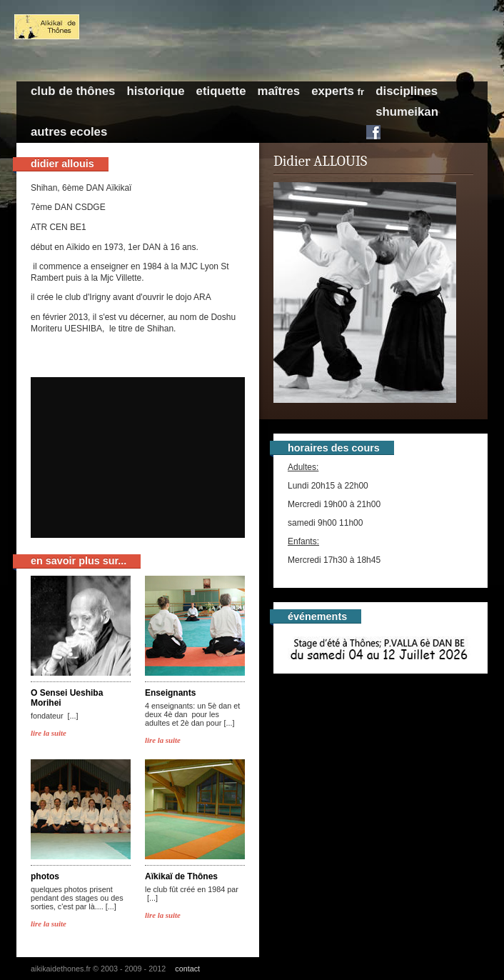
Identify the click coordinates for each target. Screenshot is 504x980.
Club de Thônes (73, 91)
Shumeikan (407, 112)
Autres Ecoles (69, 132)
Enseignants (170, 693)
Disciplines (407, 91)
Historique (155, 91)
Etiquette (221, 91)
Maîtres (278, 91)
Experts (338, 91)
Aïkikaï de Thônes (181, 876)
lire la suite (49, 733)
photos (45, 876)
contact (187, 969)
